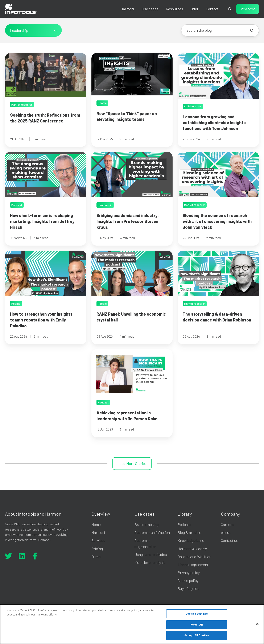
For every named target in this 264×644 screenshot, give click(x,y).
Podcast (184, 524)
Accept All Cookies (197, 635)
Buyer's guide (188, 588)
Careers (227, 524)
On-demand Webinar (194, 557)
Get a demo (248, 9)
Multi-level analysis (150, 562)
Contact (212, 9)
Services (98, 540)
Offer (195, 9)
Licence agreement (193, 565)
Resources (174, 9)
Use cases (150, 9)
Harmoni (127, 9)
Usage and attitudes (151, 554)
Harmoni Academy (192, 549)
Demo (96, 557)
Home (96, 524)
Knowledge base (191, 540)
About (226, 532)
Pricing (97, 549)
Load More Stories (132, 463)
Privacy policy (189, 572)
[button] (230, 9)
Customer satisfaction (152, 532)
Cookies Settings (197, 614)
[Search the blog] (252, 30)
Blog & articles (189, 532)
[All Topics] (33, 30)
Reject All (197, 624)
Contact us (230, 540)
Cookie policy (188, 580)
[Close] (257, 624)
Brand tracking (147, 524)
